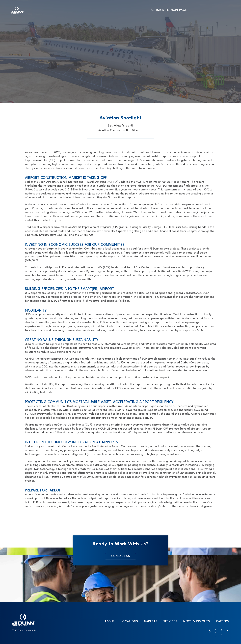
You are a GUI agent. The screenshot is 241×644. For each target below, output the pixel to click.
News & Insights (197, 621)
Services (170, 621)
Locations (129, 621)
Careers (222, 621)
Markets (151, 621)
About (110, 621)
